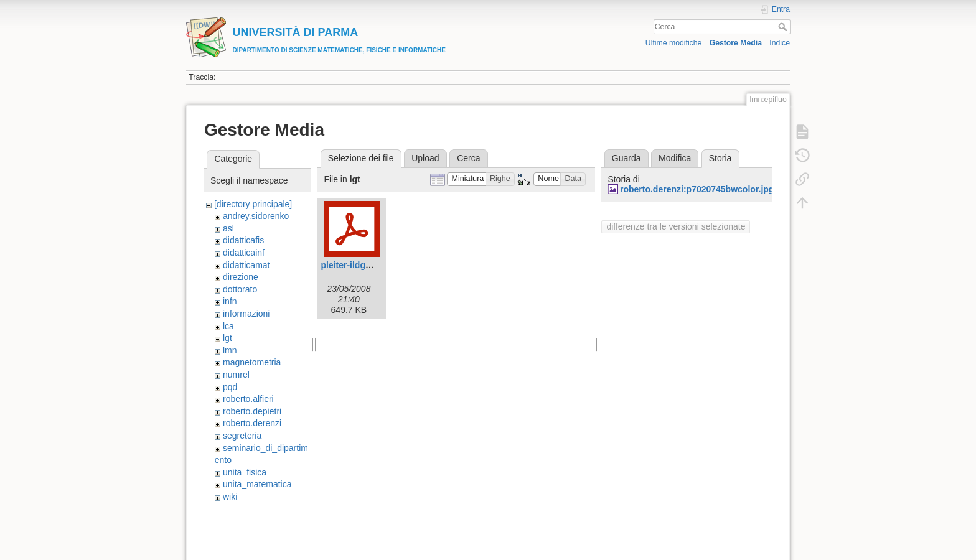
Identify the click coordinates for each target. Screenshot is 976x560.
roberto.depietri (252, 411)
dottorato (240, 289)
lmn (230, 350)
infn (230, 301)
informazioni (246, 314)
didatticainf (244, 253)
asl (228, 228)
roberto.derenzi (252, 423)
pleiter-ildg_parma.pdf (366, 265)
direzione (241, 277)
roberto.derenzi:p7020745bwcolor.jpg (697, 189)
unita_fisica (245, 472)
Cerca (784, 27)
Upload (425, 158)
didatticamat (246, 265)
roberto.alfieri (248, 399)
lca (228, 326)
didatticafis (243, 240)
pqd (230, 387)
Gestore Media (736, 43)
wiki (230, 497)
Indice (780, 43)
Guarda (626, 158)
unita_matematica (257, 484)
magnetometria (252, 362)
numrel (236, 375)
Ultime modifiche (674, 43)
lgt (228, 338)
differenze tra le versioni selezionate (676, 226)
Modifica (675, 158)
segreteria (242, 436)
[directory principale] (253, 204)
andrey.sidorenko (256, 216)
